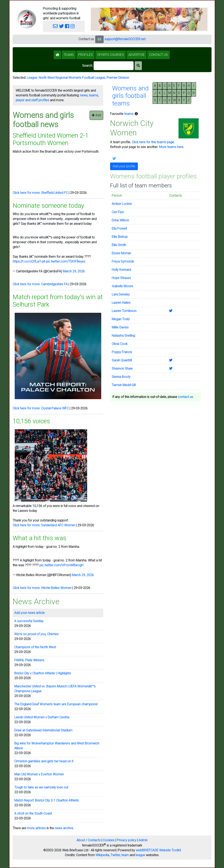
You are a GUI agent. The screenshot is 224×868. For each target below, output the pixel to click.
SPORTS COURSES (111, 55)
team (125, 855)
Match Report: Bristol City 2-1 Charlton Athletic (47, 800)
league (140, 855)
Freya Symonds (123, 261)
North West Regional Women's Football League (72, 78)
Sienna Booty (121, 377)
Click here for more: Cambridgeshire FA (40, 284)
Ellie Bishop (120, 237)
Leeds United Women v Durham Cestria (42, 717)
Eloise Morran (121, 253)
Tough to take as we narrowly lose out (41, 787)
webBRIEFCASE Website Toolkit (158, 850)
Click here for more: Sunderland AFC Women (44, 525)
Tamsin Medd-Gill (124, 385)
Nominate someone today (48, 206)
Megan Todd (121, 319)
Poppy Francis (122, 352)
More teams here (171, 147)
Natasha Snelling (123, 336)
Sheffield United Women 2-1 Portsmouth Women (51, 139)
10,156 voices (31, 421)
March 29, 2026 (74, 271)
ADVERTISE (137, 55)
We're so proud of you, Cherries (36, 634)
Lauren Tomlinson (124, 311)
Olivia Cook (120, 344)
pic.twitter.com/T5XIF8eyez (66, 261)
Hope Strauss (121, 278)
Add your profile (124, 166)
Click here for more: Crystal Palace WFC (41, 408)
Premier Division (118, 78)
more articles (36, 828)
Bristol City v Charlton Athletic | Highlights (43, 673)
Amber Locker (122, 204)
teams (93, 95)
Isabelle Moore (122, 286)
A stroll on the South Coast (33, 813)
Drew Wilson (120, 220)
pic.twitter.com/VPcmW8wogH (61, 565)
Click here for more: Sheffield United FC (40, 193)
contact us (185, 397)
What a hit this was (40, 538)
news (84, 95)
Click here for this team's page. (153, 142)
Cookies (109, 840)
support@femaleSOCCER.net (125, 39)
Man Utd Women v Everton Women (39, 774)
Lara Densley (121, 294)
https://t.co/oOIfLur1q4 (29, 261)
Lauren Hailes (121, 303)
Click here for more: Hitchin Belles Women (42, 588)
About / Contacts (89, 840)
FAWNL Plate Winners (29, 660)
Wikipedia (102, 855)
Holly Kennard (121, 270)
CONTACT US (158, 55)
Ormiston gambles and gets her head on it (44, 761)
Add (96, 115)
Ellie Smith (119, 245)
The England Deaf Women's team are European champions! (56, 704)
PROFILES (86, 55)
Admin (143, 840)
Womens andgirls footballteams (130, 96)
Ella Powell (119, 229)
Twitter (115, 855)
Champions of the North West (35, 647)
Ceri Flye (118, 212)
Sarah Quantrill (122, 360)
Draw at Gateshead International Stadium (43, 730)
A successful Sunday (29, 621)
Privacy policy (127, 840)
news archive (64, 828)
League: (33, 78)
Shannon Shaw (122, 369)
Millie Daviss (120, 327)
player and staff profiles (32, 100)
